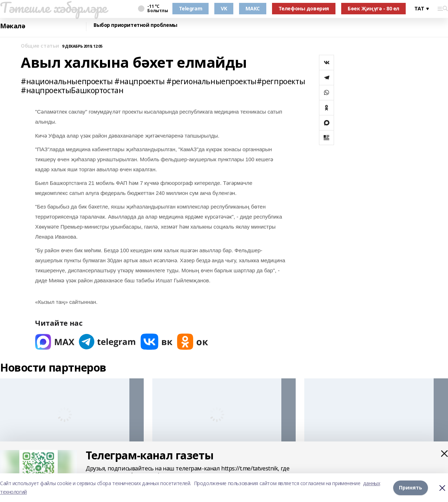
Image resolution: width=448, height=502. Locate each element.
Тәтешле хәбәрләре (53, 8)
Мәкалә (13, 26)
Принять (411, 487)
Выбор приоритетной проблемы (135, 25)
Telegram (191, 8)
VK (224, 8)
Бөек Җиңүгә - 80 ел (373, 8)
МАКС (252, 8)
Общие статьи (40, 46)
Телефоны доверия (304, 8)
